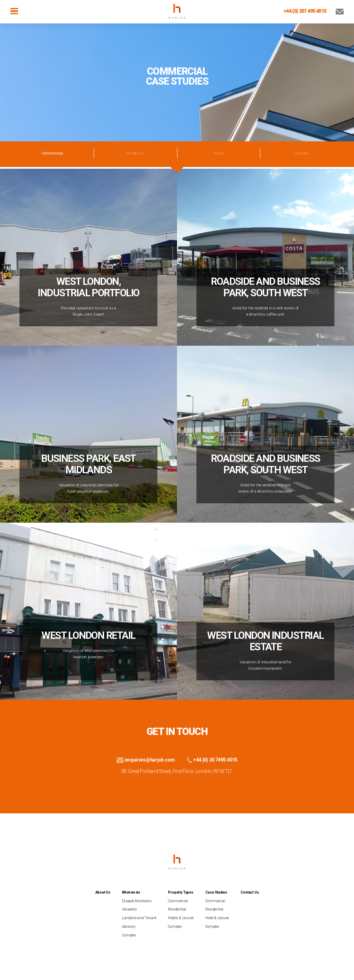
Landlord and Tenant (139, 918)
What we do (131, 892)
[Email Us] (336, 11)
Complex (301, 153)
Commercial (178, 901)
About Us (103, 892)
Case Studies (216, 892)
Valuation (129, 909)
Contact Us (250, 892)
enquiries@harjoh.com (146, 760)
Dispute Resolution (137, 901)
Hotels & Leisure (181, 918)
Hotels (218, 153)
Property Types (180, 892)
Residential (136, 153)
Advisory (129, 927)
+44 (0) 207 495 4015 (305, 11)
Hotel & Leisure (217, 918)
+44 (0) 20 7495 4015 (211, 760)
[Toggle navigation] (14, 10)
